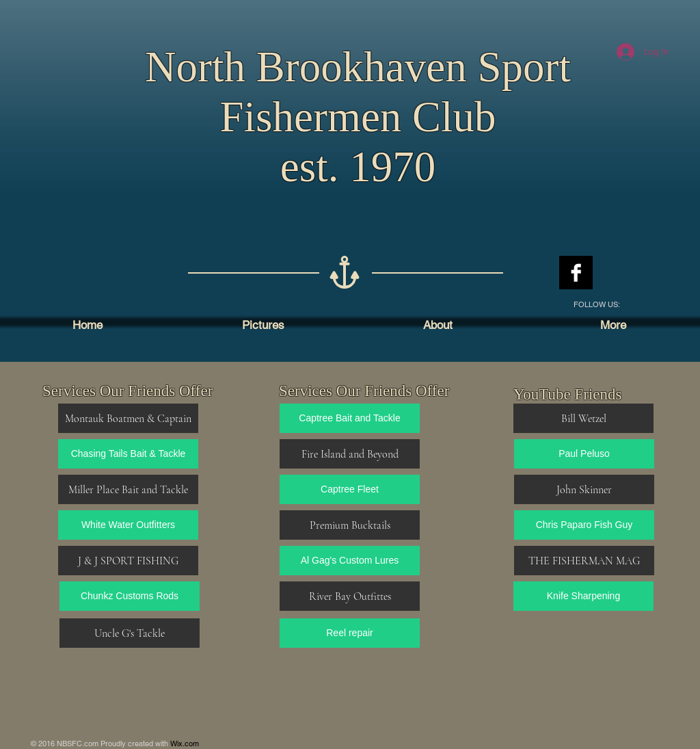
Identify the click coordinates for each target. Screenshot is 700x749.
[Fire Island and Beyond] (350, 454)
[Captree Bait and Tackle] (350, 418)
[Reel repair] (350, 633)
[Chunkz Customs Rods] (130, 596)
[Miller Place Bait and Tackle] (128, 489)
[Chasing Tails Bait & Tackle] (128, 454)
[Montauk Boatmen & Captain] (128, 418)
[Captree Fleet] (350, 489)
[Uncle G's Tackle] (130, 633)
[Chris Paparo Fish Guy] (584, 525)
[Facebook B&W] (576, 273)
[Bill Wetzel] (583, 418)
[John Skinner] (584, 489)
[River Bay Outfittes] (350, 596)
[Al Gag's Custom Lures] (350, 561)
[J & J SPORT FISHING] (128, 561)
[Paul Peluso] (584, 454)
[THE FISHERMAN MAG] (584, 561)
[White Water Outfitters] (128, 525)
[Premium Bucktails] (350, 525)
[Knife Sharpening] (583, 596)
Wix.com (185, 744)
